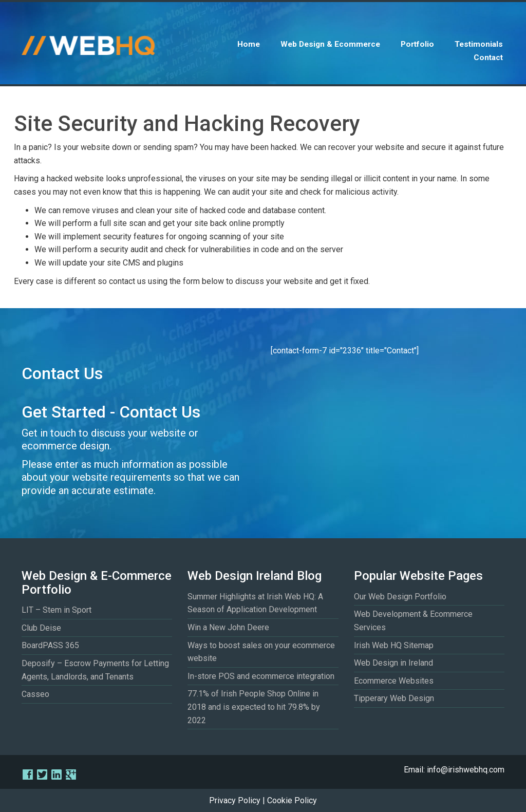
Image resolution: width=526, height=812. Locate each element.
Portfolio (417, 44)
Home (249, 44)
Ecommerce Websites (394, 681)
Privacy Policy (235, 800)
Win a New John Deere (228, 627)
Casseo (35, 694)
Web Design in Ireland (393, 663)
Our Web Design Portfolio (400, 597)
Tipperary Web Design (394, 698)
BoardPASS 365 (50, 645)
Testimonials (479, 44)
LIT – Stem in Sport (57, 610)
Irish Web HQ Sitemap (394, 645)
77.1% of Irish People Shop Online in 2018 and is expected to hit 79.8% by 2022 (254, 707)
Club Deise (41, 628)
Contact (488, 58)
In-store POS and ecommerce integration (261, 676)
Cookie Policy (292, 800)
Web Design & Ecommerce (330, 44)
